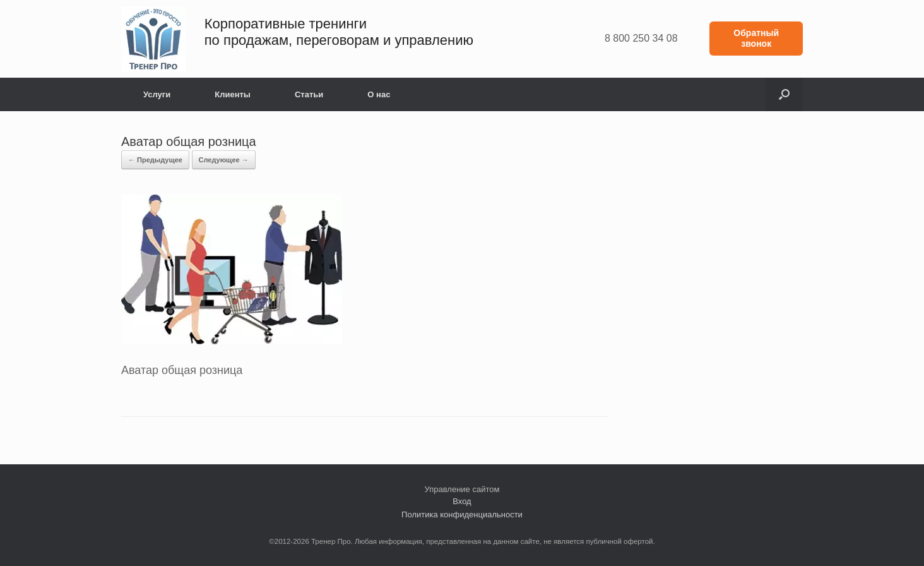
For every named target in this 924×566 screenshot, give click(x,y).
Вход (462, 501)
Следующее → (224, 160)
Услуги (157, 94)
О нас (379, 94)
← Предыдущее (155, 160)
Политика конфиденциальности (462, 515)
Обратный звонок (756, 38)
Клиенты (233, 94)
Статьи (309, 94)
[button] (784, 94)
